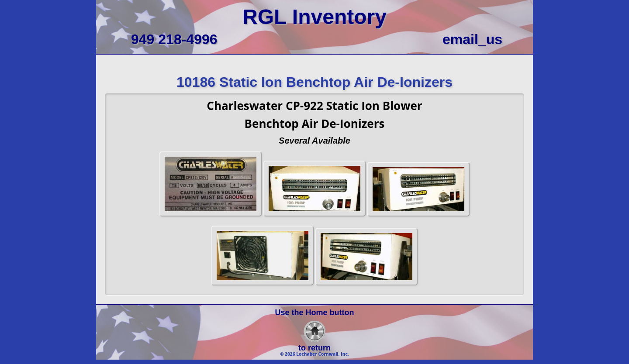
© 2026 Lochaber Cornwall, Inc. (314, 354)
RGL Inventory (314, 17)
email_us (472, 39)
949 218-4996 (174, 39)
